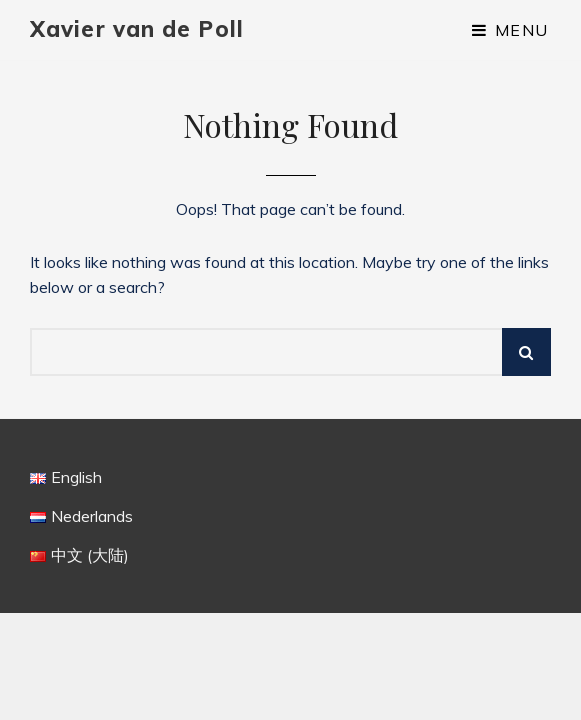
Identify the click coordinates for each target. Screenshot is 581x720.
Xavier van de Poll (137, 29)
